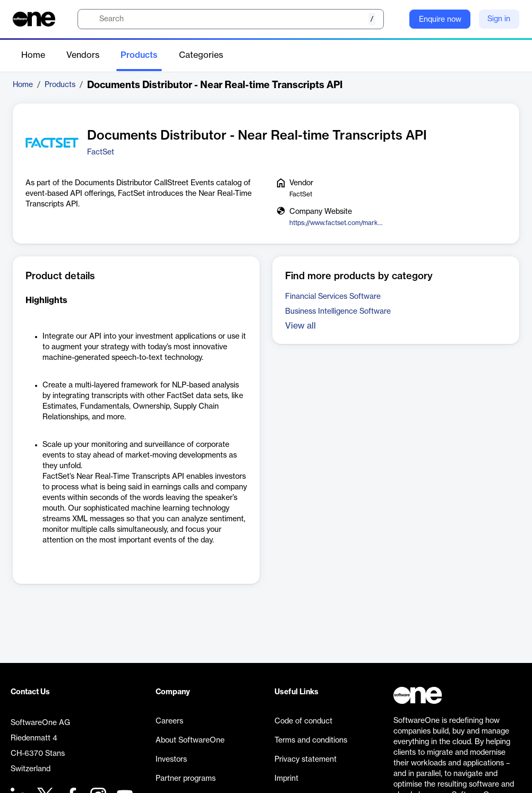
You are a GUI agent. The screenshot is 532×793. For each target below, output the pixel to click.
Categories (201, 55)
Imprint (286, 779)
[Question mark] (394, 19)
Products (139, 55)
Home (33, 55)
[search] (231, 19)
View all (301, 326)
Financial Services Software (333, 297)
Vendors (83, 55)
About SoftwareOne (190, 740)
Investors (171, 760)
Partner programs (186, 779)
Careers (169, 721)
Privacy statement (306, 760)
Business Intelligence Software (338, 312)
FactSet (101, 152)
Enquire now (440, 20)
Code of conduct (303, 721)
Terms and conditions (311, 740)
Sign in (499, 19)
